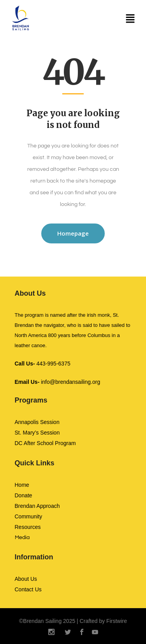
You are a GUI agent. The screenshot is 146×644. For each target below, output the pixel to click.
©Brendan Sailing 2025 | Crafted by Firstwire (73, 621)
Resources (28, 527)
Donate (24, 495)
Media (22, 538)
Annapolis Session (37, 422)
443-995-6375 (43, 364)
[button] (130, 19)
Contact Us (28, 589)
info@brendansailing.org (58, 382)
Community (29, 516)
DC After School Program (45, 443)
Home (22, 485)
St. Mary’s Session (37, 433)
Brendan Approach (37, 506)
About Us (26, 579)
